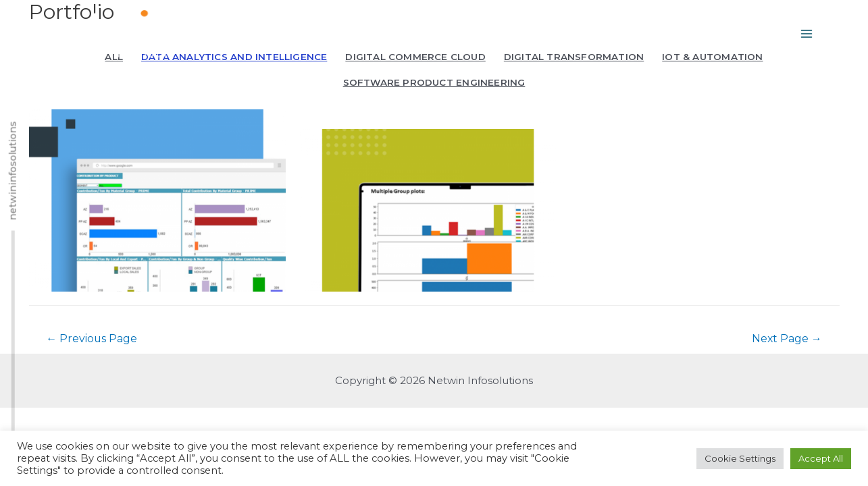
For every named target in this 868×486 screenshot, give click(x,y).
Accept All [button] (821, 458)
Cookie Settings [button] (740, 458)
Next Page (786, 413)
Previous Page (92, 413)
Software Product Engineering (434, 82)
